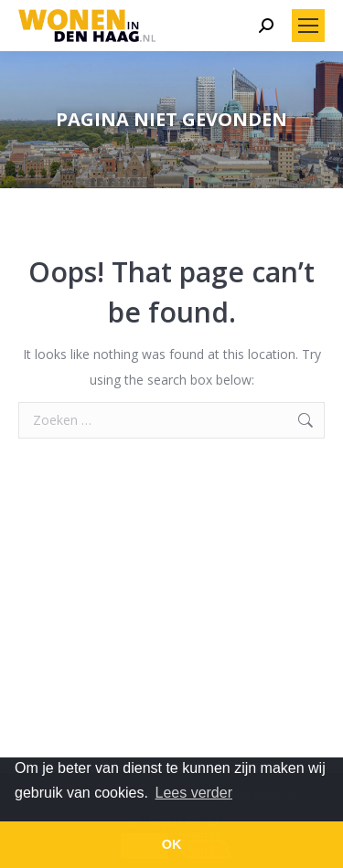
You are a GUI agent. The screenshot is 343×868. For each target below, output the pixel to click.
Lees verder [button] (194, 793)
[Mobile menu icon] (308, 26)
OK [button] (172, 844)
